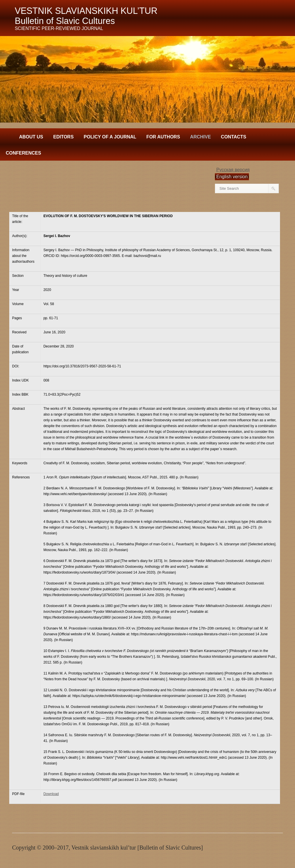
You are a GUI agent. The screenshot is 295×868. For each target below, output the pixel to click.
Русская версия (233, 170)
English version (232, 177)
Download (51, 794)
